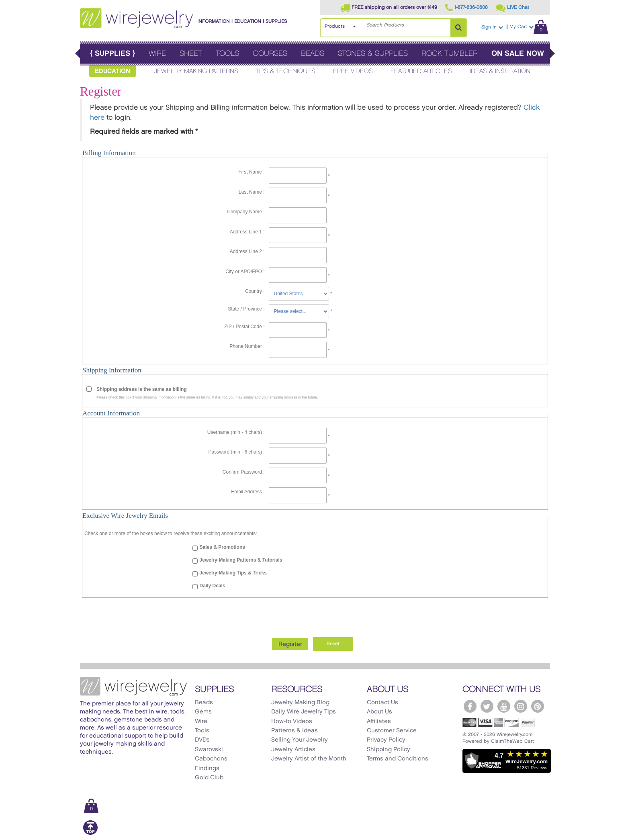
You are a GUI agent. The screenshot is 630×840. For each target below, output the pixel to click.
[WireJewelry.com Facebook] (470, 706)
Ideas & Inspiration (500, 71)
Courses (270, 54)
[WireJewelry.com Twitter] (487, 706)
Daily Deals (213, 586)
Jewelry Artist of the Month (309, 759)
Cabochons (211, 759)
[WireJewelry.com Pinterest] (538, 706)
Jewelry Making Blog (300, 703)
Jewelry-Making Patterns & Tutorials (241, 560)
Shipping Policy (389, 750)
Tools (227, 54)
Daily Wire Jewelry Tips (304, 712)
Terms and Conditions (398, 759)
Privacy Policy (386, 740)
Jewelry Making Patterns (196, 71)
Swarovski (209, 750)
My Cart (529, 27)
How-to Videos (292, 721)
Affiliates (379, 721)
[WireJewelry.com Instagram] (521, 706)
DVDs (202, 740)
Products (335, 26)
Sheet (191, 54)
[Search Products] (458, 28)
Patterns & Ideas (295, 731)
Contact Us (382, 703)
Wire (157, 54)
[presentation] (315, 615)
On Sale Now (518, 54)
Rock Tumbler (450, 54)
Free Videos (353, 71)
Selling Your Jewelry (300, 740)
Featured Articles (421, 71)
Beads (313, 54)
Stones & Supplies (373, 54)
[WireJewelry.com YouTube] (504, 706)
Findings (207, 768)
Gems (203, 712)
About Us (379, 712)
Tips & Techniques (286, 71)
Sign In (492, 27)
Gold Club (209, 778)
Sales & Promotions (222, 547)
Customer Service (392, 731)
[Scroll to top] (90, 833)
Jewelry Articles (293, 750)
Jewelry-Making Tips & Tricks (233, 573)
